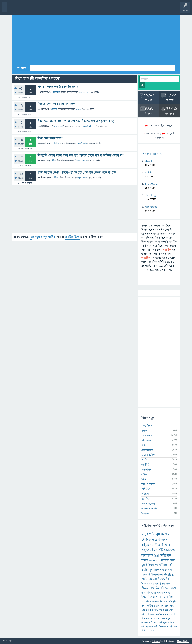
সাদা (161, 602)
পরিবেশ (145, 494)
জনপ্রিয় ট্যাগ (73, 237)
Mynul (148, 161)
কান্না (148, 631)
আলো (145, 560)
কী (171, 565)
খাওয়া (158, 584)
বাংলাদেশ (146, 623)
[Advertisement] (96, 39)
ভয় (147, 610)
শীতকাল (146, 588)
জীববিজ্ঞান (56, 92)
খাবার (149, 602)
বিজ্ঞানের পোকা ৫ (81, 161)
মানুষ (145, 534)
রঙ (148, 618)
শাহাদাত (149, 172)
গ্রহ (167, 610)
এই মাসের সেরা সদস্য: (152, 154)
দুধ (143, 606)
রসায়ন (172, 610)
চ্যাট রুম (104, 9)
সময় (151, 627)
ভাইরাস (171, 623)
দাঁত (169, 627)
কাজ (144, 593)
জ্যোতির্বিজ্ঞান (147, 450)
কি (161, 614)
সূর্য (151, 570)
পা (148, 614)
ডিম (158, 588)
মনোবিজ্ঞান (146, 499)
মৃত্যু (168, 618)
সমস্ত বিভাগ (147, 426)
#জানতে (166, 584)
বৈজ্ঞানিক (158, 575)
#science (154, 560)
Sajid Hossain (83, 178)
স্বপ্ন (143, 610)
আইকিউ (145, 465)
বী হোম (13, 9)
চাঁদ (153, 588)
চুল (143, 565)
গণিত (144, 445)
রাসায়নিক (147, 556)
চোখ (157, 540)
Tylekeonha (151, 184)
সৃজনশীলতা (147, 470)
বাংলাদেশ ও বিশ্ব (149, 509)
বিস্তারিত (166, 614)
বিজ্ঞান (145, 584)
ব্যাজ (125, 9)
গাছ (143, 602)
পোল (114, 9)
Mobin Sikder (183, 641)
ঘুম (158, 534)
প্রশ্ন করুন (75, 9)
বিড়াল (174, 627)
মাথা (170, 570)
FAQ (86, 9)
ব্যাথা (172, 606)
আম (153, 631)
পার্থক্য (145, 579)
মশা (162, 606)
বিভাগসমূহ (55, 9)
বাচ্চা (158, 618)
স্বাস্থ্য (165, 570)
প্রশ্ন (23, 9)
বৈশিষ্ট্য (154, 623)
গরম (151, 584)
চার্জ (155, 627)
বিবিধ (54, 161)
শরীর (163, 556)
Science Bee (158, 641)
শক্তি (168, 593)
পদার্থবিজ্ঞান (147, 436)
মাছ (147, 606)
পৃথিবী (165, 540)
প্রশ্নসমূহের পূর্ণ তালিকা (44, 237)
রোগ (172, 550)
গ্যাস (143, 618)
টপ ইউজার (135, 9)
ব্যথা (160, 623)
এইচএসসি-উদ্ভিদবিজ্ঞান (156, 545)
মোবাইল (165, 560)
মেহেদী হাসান (82, 143)
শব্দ (165, 602)
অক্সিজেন (162, 627)
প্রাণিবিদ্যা (54, 109)
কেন (167, 588)
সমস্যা (152, 618)
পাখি (173, 614)
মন (157, 614)
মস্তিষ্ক (155, 602)
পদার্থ (164, 534)
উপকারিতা (147, 597)
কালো (144, 614)
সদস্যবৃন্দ (65, 9)
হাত (158, 606)
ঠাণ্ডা (167, 606)
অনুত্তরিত (44, 9)
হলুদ (165, 623)
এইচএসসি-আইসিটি (160, 579)
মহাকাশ (157, 570)
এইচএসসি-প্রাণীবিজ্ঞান (155, 550)
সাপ (158, 593)
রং (155, 593)
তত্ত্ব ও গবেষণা (58, 126)
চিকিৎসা (150, 565)
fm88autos (151, 207)
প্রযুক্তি (144, 460)
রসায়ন (144, 431)
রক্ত (169, 556)
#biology (169, 575)
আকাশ (145, 627)
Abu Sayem (84, 92)
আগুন (156, 597)
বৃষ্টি (162, 588)
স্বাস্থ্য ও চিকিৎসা (149, 455)
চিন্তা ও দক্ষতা (148, 484)
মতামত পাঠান (8, 641)
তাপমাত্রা (161, 610)
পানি (152, 534)
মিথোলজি (146, 514)
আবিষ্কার (172, 602)
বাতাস (153, 610)
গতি (143, 631)
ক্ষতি (172, 560)
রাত (163, 593)
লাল (161, 597)
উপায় (152, 606)
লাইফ (144, 475)
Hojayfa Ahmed (89, 126)
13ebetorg (150, 195)
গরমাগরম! (34, 9)
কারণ (173, 588)
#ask (157, 556)
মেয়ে (163, 618)
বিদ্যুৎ (150, 593)
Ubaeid (78, 109)
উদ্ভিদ (153, 614)
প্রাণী (150, 575)
